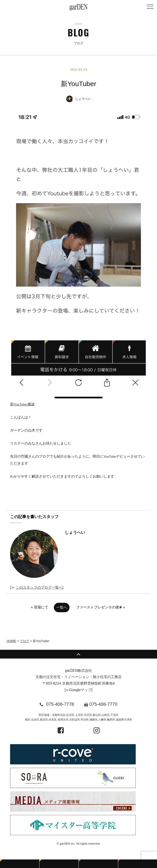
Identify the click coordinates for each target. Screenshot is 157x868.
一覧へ (62, 607)
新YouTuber (78, 84)
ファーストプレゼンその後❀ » (100, 607)
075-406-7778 (60, 704)
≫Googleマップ (78, 690)
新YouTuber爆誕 (78, 258)
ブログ (24, 641)
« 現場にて (39, 607)
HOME (11, 641)
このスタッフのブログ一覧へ (39, 587)
